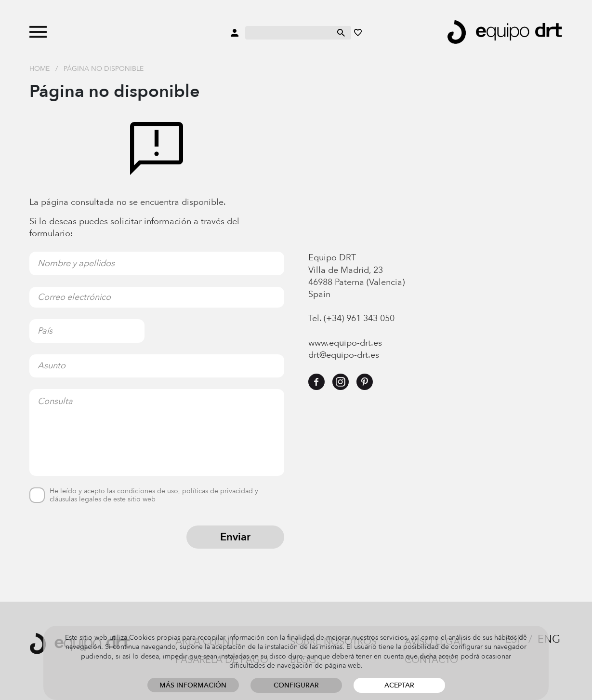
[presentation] (103, 544)
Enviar (235, 537)
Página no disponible (104, 69)
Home (39, 69)
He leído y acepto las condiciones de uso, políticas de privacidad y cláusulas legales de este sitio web (154, 496)
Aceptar (399, 685)
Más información (193, 685)
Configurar (296, 685)
